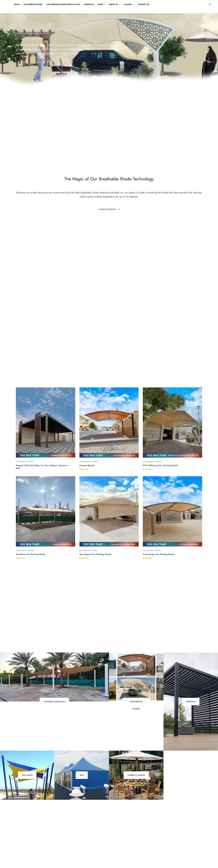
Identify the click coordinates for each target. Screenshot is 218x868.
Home (17, 4)
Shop (100, 4)
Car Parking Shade (33, 4)
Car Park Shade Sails (55, 702)
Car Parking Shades (136, 703)
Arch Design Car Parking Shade (158, 554)
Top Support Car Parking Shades (96, 554)
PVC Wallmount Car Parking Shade (160, 465)
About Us (114, 4)
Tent (82, 775)
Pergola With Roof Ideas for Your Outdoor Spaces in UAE (42, 467)
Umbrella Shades (136, 775)
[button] (109, 209)
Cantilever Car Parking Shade (30, 554)
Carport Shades (87, 465)
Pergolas (89, 4)
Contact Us (144, 4)
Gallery (128, 4)
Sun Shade (27, 775)
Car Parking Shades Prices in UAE (63, 4)
